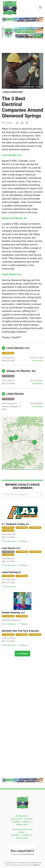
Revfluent (36, 865)
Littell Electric (13, 394)
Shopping (16, 822)
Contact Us (27, 835)
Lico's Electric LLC (16, 348)
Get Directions (9, 541)
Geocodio (21, 469)
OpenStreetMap (31, 469)
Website (23, 541)
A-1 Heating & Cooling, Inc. (16, 524)
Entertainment (21, 816)
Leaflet (6, 469)
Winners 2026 (22, 825)
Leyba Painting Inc (11, 572)
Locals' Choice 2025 (13, 92)
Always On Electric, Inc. (19, 371)
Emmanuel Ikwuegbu (28, 87)
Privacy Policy (22, 838)
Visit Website (38, 361)
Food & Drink (16, 819)
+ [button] (5, 420)
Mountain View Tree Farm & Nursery (20, 631)
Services (28, 819)
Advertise (15, 835)
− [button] (5, 423)
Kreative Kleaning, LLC (13, 613)
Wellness (27, 822)
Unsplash (39, 87)
